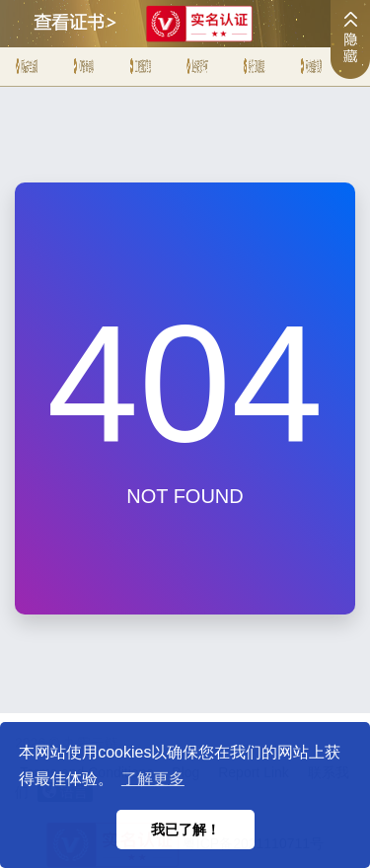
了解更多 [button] (153, 779)
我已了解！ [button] (185, 830)
